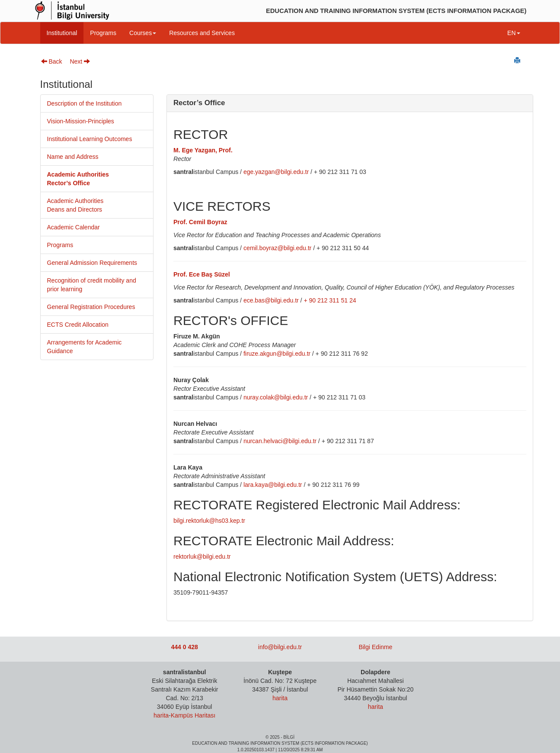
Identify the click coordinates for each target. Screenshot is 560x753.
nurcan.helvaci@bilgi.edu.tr (280, 441)
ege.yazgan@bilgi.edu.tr (276, 172)
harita (161, 715)
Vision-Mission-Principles (81, 121)
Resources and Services (202, 33)
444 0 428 (185, 647)
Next (80, 61)
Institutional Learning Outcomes (90, 139)
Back (52, 61)
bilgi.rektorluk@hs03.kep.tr (209, 521)
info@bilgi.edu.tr (280, 647)
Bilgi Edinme (375, 647)
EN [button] (514, 33)
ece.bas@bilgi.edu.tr (271, 300)
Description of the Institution (85, 103)
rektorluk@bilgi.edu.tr (202, 557)
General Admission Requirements (92, 263)
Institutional (62, 33)
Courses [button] (143, 33)
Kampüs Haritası (193, 715)
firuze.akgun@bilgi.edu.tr (277, 354)
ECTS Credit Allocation (78, 325)
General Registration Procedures (91, 307)
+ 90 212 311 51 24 (330, 300)
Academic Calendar (74, 227)
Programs (103, 33)
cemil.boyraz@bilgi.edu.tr (277, 248)
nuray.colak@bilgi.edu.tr (276, 397)
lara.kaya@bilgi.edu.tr (273, 485)
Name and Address (73, 157)
